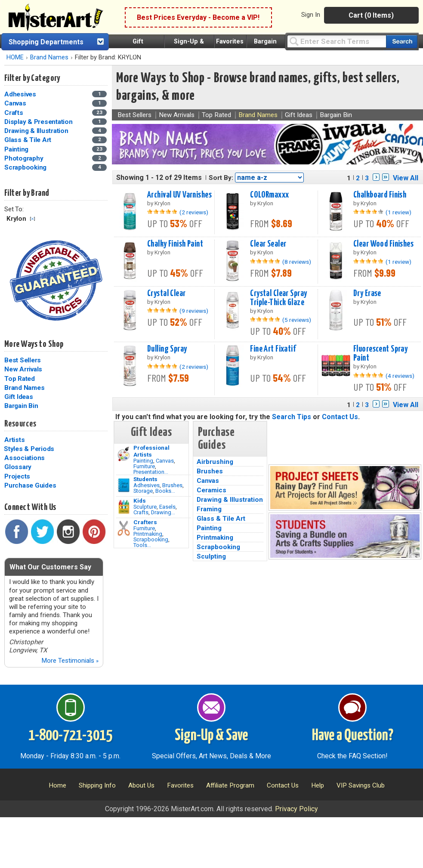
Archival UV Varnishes (179, 195)
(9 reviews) (194, 311)
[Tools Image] (124, 528)
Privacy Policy (296, 809)
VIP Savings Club (361, 785)
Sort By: (221, 178)
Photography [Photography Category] (25, 158)
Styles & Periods (29, 449)
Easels (167, 507)
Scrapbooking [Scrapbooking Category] (26, 167)
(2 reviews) (194, 212)
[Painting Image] (124, 454)
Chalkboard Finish (380, 195)
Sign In (311, 15)
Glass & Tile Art (221, 519)
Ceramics (211, 490)
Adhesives (147, 485)
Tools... (142, 545)
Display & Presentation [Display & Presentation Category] (39, 122)
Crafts (141, 512)
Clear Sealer (268, 244)
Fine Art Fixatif (273, 349)
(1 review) (398, 212)
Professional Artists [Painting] (151, 451)
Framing (209, 509)
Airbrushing (215, 462)
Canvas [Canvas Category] (16, 103)
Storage (143, 491)
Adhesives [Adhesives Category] (21, 94)
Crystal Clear (167, 293)
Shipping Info (97, 785)
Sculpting (211, 556)
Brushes (172, 485)
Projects (17, 476)
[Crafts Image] (124, 507)
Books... (165, 491)
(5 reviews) (297, 320)
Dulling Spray (167, 349)
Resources (20, 424)
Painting (143, 461)
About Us (141, 785)
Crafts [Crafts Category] (14, 113)
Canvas (165, 461)
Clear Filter (32, 219)
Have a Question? (353, 736)
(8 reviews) (297, 262)
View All (406, 178)
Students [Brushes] (145, 479)
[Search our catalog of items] (402, 42)
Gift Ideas (19, 397)
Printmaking (148, 534)
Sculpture (145, 507)
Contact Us (340, 417)
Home (57, 785)
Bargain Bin (21, 406)
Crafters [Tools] (145, 522)
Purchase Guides (30, 485)
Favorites (230, 42)
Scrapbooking (151, 539)
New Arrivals (23, 369)
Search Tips (292, 417)
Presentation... (151, 472)
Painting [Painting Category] (17, 149)
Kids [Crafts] (140, 500)
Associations (25, 458)
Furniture (144, 466)
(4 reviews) (400, 376)
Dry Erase (367, 293)
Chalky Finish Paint (175, 244)
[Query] (337, 41)
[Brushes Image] (124, 485)
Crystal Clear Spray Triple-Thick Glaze (278, 298)
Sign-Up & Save (211, 736)
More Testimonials (70, 661)
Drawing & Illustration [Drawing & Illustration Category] (37, 131)
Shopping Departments (46, 42)
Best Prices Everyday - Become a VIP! (198, 17)
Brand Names (49, 57)
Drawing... (163, 512)
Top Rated (20, 379)
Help (318, 785)
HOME (15, 57)
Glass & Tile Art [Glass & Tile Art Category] (29, 140)
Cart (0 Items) (371, 15)
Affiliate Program (230, 785)
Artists (14, 440)
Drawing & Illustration (230, 500)
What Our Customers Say (50, 567)
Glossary (18, 467)
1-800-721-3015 (70, 736)
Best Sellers (23, 360)
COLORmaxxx (269, 195)
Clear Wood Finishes (383, 244)
